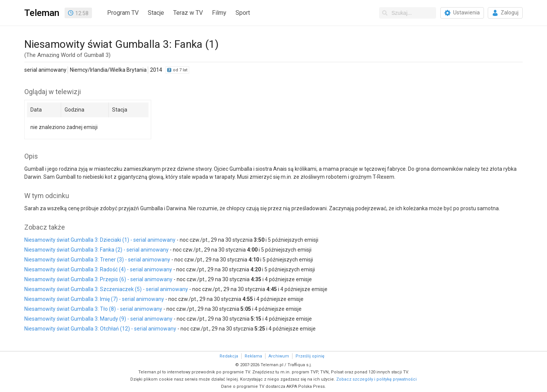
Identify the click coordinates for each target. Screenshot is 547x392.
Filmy (219, 13)
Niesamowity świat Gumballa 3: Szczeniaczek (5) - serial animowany (106, 289)
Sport (243, 13)
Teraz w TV (188, 13)
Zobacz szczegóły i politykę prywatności (376, 379)
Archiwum (279, 356)
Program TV (123, 13)
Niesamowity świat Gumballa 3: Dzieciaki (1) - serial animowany (100, 240)
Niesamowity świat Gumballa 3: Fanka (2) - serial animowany (96, 250)
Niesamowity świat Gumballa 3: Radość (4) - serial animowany (98, 269)
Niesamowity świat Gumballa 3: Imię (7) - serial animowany (94, 299)
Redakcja (229, 356)
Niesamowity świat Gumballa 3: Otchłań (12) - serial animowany (100, 329)
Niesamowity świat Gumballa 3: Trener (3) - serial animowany (97, 260)
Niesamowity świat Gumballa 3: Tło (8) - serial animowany (93, 309)
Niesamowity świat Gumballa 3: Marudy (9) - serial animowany (98, 319)
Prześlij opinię (310, 356)
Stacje (156, 13)
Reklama (253, 356)
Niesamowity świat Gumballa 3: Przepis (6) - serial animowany (98, 279)
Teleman (42, 13)
